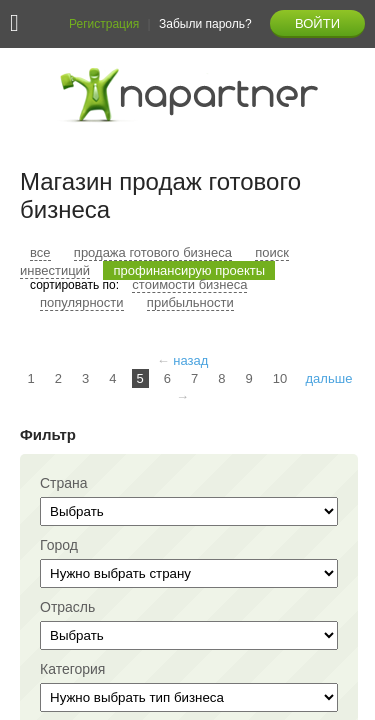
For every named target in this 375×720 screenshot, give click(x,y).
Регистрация (104, 24)
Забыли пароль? (205, 24)
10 (280, 378)
